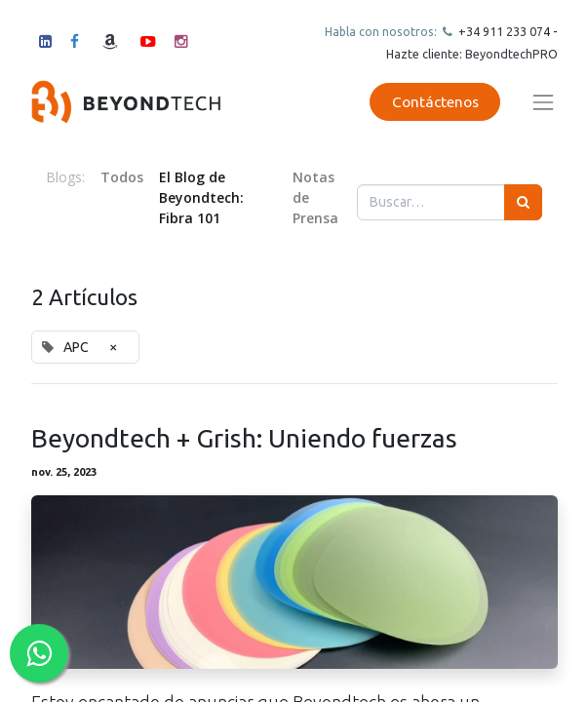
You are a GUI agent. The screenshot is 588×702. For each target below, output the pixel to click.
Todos (122, 177)
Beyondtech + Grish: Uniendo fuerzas (244, 438)
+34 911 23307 (499, 31)
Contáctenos (435, 102)
